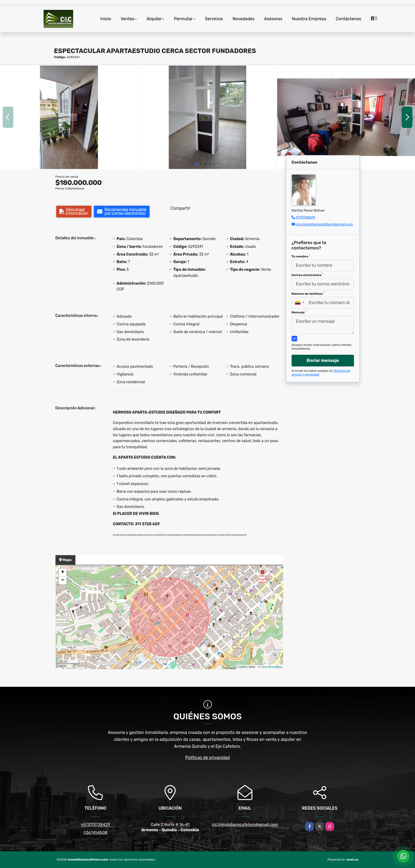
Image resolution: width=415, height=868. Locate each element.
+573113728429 (95, 825)
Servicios (214, 19)
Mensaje (299, 312)
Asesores (273, 19)
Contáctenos (348, 19)
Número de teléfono (308, 293)
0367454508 (95, 833)
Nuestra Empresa (309, 19)
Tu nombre (301, 256)
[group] (69, 117)
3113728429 (306, 217)
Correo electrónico (307, 275)
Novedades (244, 19)
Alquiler (154, 19)
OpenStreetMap (271, 667)
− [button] (63, 580)
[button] (197, 164)
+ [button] (63, 572)
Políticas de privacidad (207, 758)
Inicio (106, 19)
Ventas (127, 19)
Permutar (183, 19)
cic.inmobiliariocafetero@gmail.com (325, 224)
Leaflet (242, 667)
